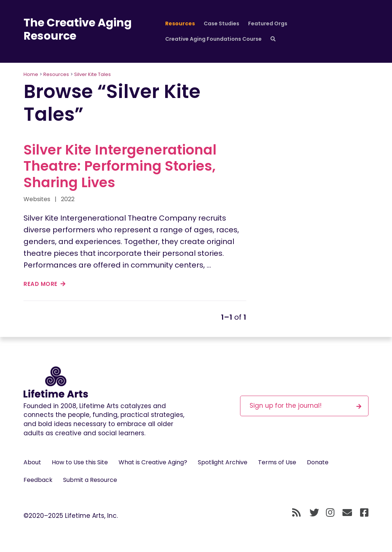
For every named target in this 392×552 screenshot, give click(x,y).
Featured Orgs (268, 23)
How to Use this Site (80, 462)
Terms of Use (277, 462)
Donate (318, 462)
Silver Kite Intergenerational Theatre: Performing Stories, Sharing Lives (120, 166)
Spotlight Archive (223, 462)
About (32, 462)
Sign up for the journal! (305, 405)
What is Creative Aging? (153, 462)
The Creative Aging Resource (78, 29)
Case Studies (222, 23)
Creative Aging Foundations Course (213, 39)
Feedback (38, 480)
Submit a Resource (90, 480)
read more (45, 284)
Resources (180, 23)
